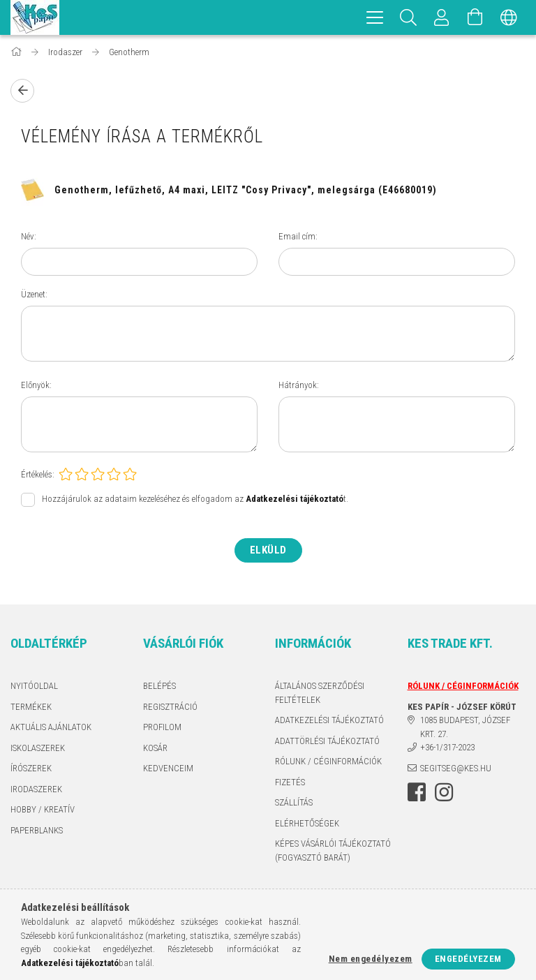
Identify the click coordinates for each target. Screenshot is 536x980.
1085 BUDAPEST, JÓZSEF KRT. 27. (465, 727)
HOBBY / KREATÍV (43, 809)
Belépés (159, 686)
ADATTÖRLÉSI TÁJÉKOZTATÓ (327, 741)
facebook (417, 792)
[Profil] (442, 17)
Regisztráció (170, 707)
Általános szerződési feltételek (320, 693)
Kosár (155, 748)
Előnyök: (36, 385)
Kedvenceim (168, 768)
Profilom (162, 727)
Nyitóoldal (34, 686)
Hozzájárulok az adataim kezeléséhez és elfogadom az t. (195, 499)
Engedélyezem (468, 959)
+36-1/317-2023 (447, 747)
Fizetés (290, 782)
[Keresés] (408, 17)
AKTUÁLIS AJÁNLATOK (51, 727)
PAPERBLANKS (37, 830)
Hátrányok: (299, 385)
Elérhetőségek (307, 823)
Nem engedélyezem (371, 959)
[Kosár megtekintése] (475, 17)
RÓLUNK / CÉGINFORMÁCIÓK (328, 761)
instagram (444, 792)
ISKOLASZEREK (38, 748)
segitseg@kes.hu (456, 768)
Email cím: (298, 236)
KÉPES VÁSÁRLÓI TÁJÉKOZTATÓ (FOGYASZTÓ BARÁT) (333, 851)
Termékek (31, 707)
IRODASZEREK (36, 789)
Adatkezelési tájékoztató (329, 720)
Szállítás (294, 802)
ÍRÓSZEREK (31, 768)
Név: (29, 236)
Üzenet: (34, 294)
